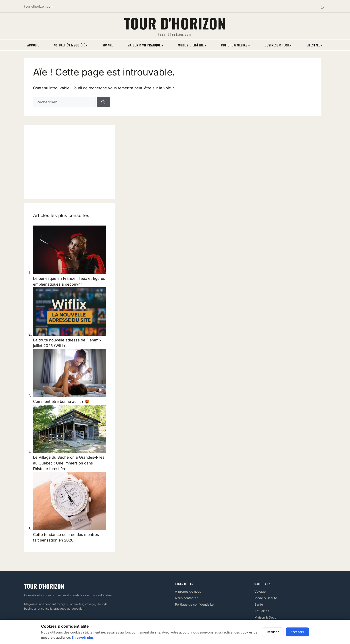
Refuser (273, 632)
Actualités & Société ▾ (71, 45)
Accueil (33, 45)
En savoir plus (83, 637)
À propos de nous (188, 591)
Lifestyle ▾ (315, 45)
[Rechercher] (103, 102)
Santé (259, 604)
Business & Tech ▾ (278, 45)
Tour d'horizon (175, 23)
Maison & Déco (265, 617)
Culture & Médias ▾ (235, 45)
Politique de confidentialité (194, 604)
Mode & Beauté (266, 598)
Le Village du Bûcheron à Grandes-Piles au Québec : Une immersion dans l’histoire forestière (69, 463)
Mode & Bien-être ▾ (192, 45)
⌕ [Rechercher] (322, 6)
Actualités (262, 611)
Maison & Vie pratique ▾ (145, 45)
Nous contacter (186, 598)
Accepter (297, 632)
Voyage (108, 45)
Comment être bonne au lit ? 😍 (61, 401)
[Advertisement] (69, 162)
